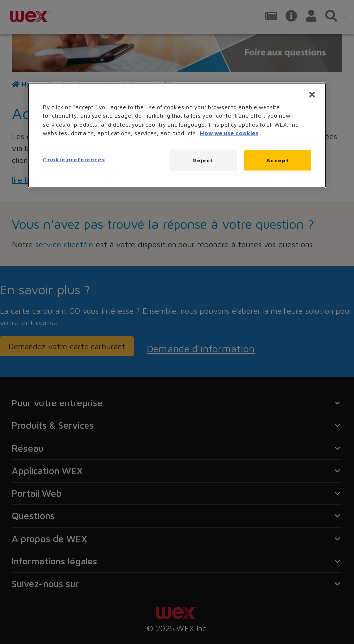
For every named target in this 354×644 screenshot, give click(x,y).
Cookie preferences (74, 159)
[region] (177, 135)
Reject (203, 160)
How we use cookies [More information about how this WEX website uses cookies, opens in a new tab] (229, 132)
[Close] (312, 95)
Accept (278, 160)
